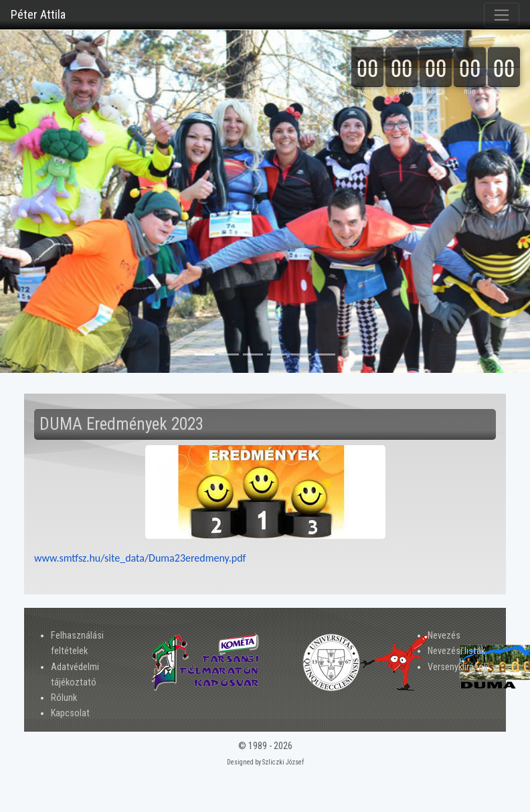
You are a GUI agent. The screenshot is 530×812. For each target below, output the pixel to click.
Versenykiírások (458, 667)
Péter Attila (38, 14)
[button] (40, 201)
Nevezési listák (456, 651)
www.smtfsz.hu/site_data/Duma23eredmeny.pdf (140, 558)
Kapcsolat (70, 713)
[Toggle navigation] (502, 15)
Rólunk (64, 698)
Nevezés (444, 636)
